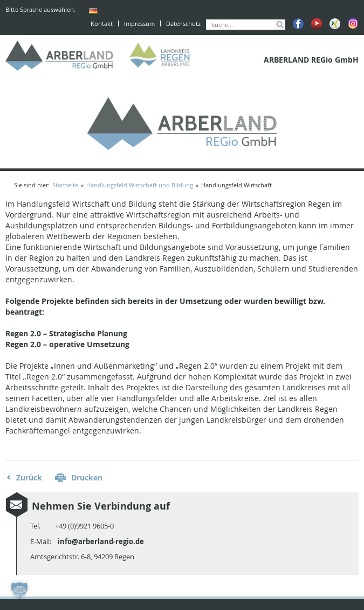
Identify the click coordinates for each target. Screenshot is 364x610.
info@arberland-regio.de (101, 541)
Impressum (139, 23)
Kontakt (102, 23)
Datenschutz (183, 23)
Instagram (353, 24)
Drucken (87, 477)
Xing (335, 24)
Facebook (298, 24)
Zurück (29, 477)
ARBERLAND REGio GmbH (59, 56)
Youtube (317, 24)
